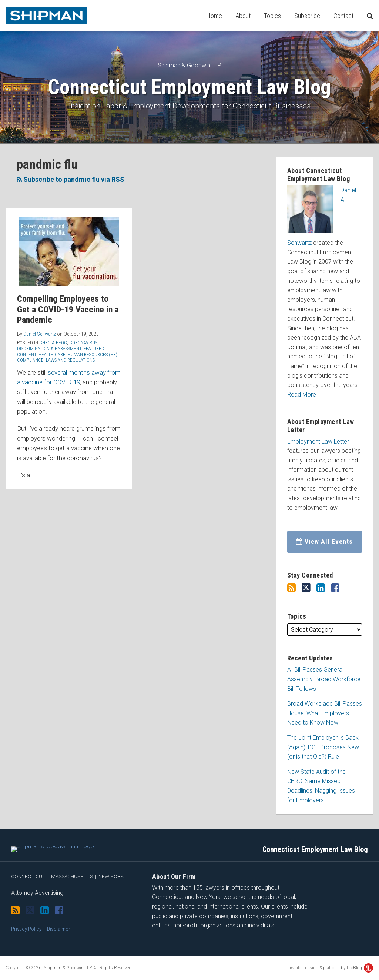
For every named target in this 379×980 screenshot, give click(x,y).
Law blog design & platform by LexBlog (330, 971)
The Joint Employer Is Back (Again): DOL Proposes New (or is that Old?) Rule (323, 747)
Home (214, 16)
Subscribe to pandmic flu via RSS (71, 179)
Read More (302, 394)
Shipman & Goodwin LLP (189, 65)
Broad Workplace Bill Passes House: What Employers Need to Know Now (325, 713)
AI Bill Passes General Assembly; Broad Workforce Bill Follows (324, 679)
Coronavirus (83, 343)
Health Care (52, 354)
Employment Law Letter (318, 441)
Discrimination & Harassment (49, 349)
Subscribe (307, 16)
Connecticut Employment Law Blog (189, 87)
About (243, 16)
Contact (343, 16)
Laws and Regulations (70, 360)
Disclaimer (59, 933)
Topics (272, 16)
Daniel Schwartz (40, 334)
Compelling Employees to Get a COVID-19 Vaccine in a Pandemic (68, 310)
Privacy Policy (26, 933)
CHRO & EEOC (53, 343)
